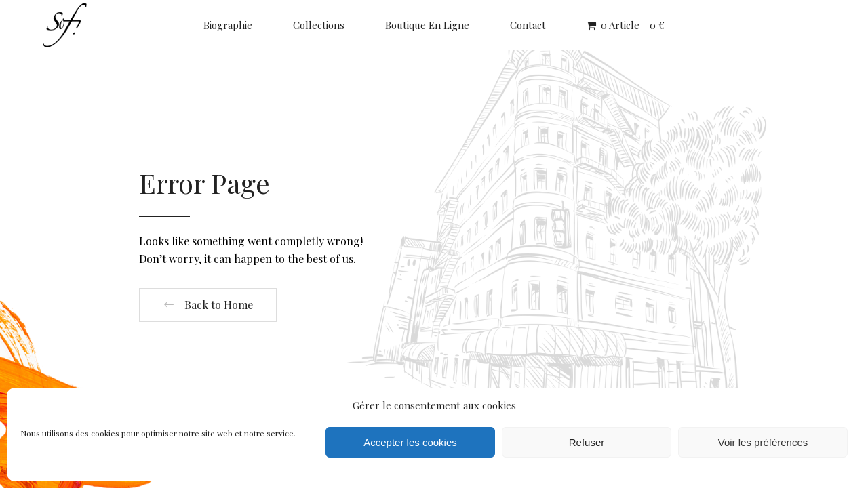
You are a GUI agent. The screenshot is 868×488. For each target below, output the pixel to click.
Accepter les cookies (410, 442)
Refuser (587, 442)
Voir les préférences (763, 442)
